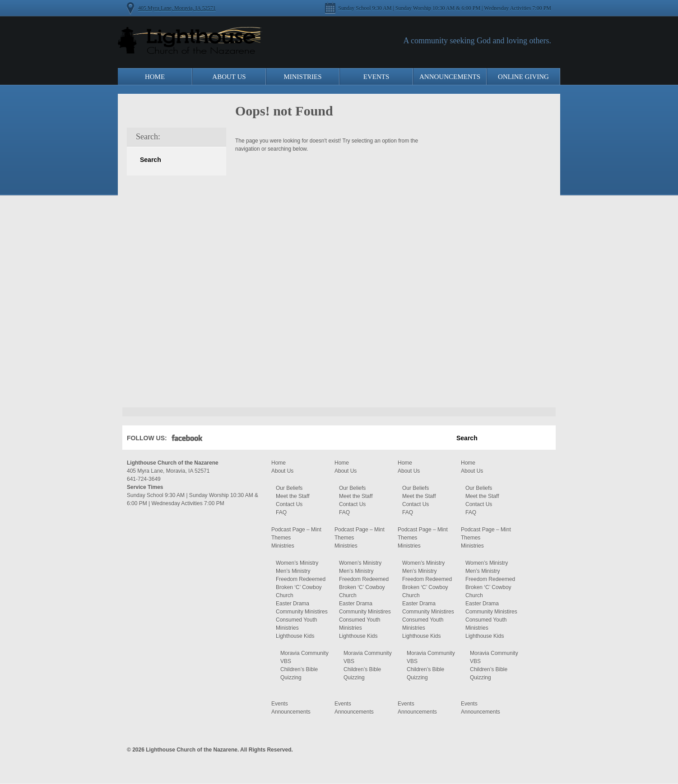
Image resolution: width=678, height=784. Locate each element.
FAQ (281, 512)
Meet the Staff (293, 496)
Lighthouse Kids (295, 636)
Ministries (302, 77)
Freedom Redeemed (301, 579)
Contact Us (289, 504)
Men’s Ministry (293, 571)
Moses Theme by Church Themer (544, 749)
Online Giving (523, 77)
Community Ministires (302, 612)
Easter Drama (293, 604)
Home (155, 77)
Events (376, 77)
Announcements (450, 77)
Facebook (187, 440)
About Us (229, 77)
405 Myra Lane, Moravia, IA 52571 (177, 8)
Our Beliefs (289, 488)
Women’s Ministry (297, 563)
